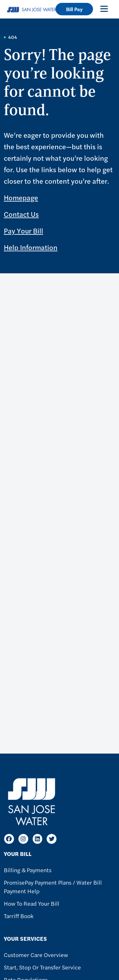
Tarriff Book (19, 916)
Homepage (21, 197)
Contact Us (21, 214)
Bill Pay (74, 9)
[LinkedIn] (38, 839)
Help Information (31, 247)
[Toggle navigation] (104, 9)
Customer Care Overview (36, 955)
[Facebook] (9, 839)
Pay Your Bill (23, 231)
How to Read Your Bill (32, 903)
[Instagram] (23, 839)
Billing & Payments (28, 870)
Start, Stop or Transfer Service (42, 967)
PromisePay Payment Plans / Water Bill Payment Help (53, 887)
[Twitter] (52, 839)
